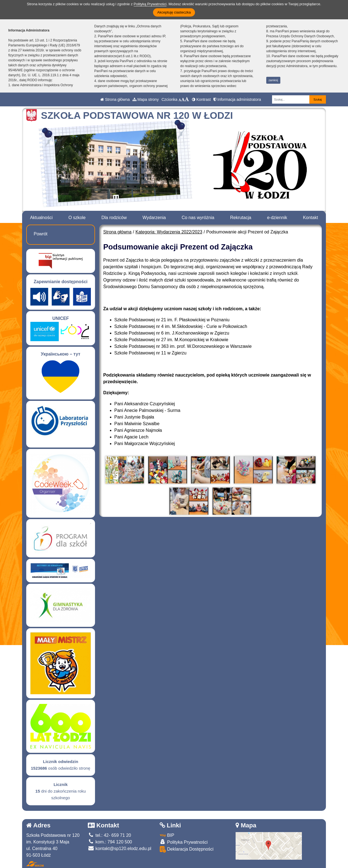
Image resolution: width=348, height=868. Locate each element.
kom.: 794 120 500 (110, 842)
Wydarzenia (154, 218)
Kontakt (310, 218)
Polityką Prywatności (150, 4)
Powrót (41, 234)
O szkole (77, 218)
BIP (167, 835)
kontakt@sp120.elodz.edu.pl (120, 849)
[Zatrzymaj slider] (116, 199)
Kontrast (201, 99)
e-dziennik (277, 218)
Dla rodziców (114, 218)
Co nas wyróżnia (198, 218)
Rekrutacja (241, 218)
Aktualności (41, 218)
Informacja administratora (237, 99)
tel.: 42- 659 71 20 (109, 835)
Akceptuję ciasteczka (174, 12)
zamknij (273, 80)
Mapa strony (146, 99)
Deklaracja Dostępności (187, 849)
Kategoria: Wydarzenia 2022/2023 (169, 232)
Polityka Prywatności (184, 842)
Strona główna (115, 99)
